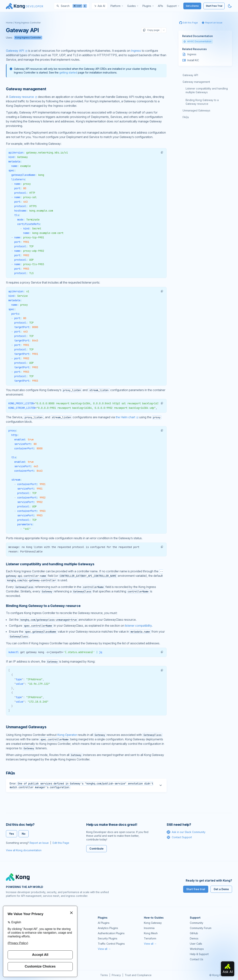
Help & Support (199, 954)
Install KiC (193, 60)
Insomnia (149, 928)
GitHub (194, 933)
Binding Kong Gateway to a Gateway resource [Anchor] (43, 606)
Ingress (136, 51)
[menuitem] (117, 6)
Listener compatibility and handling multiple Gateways (207, 90)
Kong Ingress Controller (28, 23)
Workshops (197, 949)
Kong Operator (67, 735)
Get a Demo (192, 6)
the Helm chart (125, 417)
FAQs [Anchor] (11, 773)
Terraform (150, 938)
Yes (12, 834)
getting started (68, 72)
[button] (162, 152)
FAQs (186, 117)
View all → (104, 949)
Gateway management (196, 82)
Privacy (116, 975)
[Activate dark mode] (230, 6)
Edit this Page (61, 843)
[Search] (72, 6)
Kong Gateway (153, 923)
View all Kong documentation (24, 850)
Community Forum (201, 928)
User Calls (196, 944)
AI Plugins (104, 923)
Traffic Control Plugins (111, 944)
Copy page (151, 30)
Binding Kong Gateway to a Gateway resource (202, 102)
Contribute (97, 849)
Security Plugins (108, 938)
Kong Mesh (151, 933)
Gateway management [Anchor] (26, 89)
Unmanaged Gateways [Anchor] (26, 727)
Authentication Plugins (111, 933)
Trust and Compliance (138, 975)
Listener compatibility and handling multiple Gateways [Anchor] (50, 564)
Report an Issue (39, 843)
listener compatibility (138, 626)
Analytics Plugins (108, 928)
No (24, 834)
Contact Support (179, 837)
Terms (104, 975)
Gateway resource (21, 97)
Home (9, 23)
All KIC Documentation (197, 41)
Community (197, 923)
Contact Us (197, 959)
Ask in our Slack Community (186, 832)
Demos (194, 938)
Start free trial (196, 889)
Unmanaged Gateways (196, 110)
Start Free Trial (214, 6)
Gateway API (15, 51)
